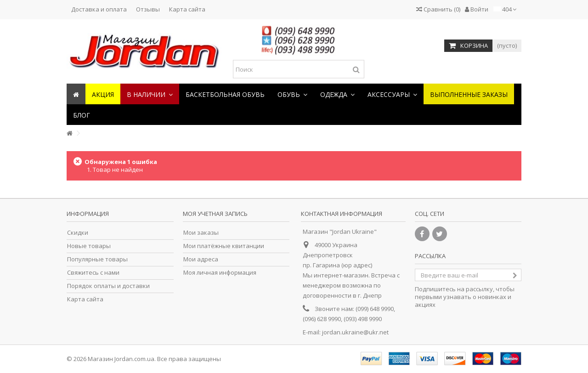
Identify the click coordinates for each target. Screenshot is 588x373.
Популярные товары (97, 259)
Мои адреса (201, 259)
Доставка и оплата (99, 9)
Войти (477, 9)
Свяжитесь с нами (93, 273)
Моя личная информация (220, 273)
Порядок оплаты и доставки (108, 286)
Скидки (78, 233)
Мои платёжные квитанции (224, 246)
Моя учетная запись (215, 214)
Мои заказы (201, 233)
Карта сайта (187, 9)
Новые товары (89, 246)
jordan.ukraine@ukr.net (355, 332)
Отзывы (148, 9)
